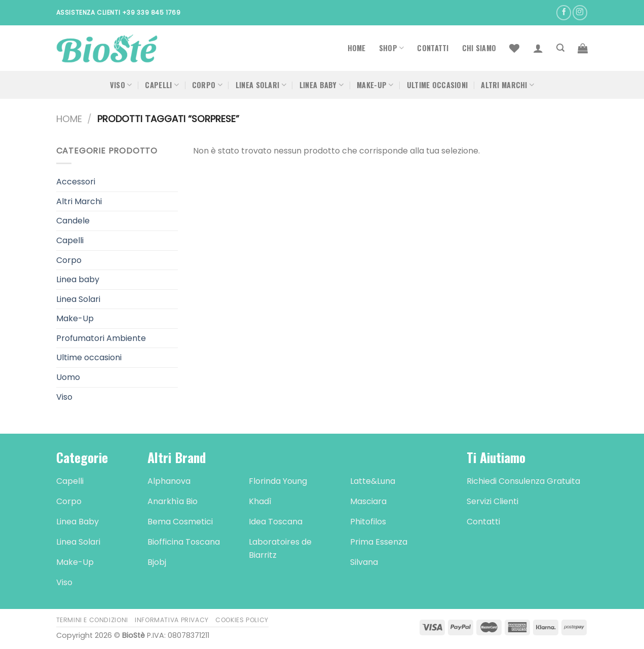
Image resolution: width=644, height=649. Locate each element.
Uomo (68, 377)
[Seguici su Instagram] (580, 12)
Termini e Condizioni (92, 620)
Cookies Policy (242, 620)
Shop (392, 48)
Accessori (76, 182)
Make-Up (375, 85)
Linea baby (78, 279)
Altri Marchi (507, 85)
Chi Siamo (479, 48)
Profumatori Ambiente (101, 338)
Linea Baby (321, 85)
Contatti (433, 48)
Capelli (162, 85)
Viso (121, 85)
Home (357, 48)
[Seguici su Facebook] (564, 12)
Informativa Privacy (172, 620)
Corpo (207, 85)
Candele (73, 221)
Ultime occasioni (438, 85)
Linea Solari (261, 85)
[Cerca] (560, 48)
